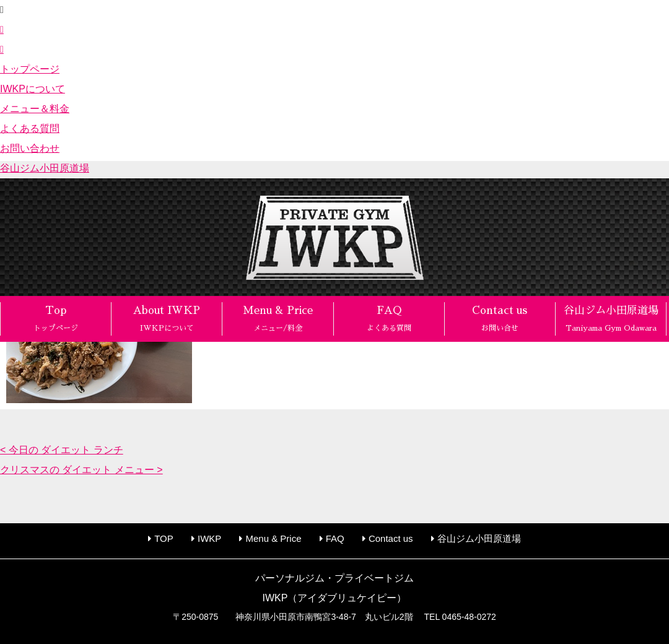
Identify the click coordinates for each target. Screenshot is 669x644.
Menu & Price (278, 319)
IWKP (209, 538)
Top (56, 319)
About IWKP (167, 319)
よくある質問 (30, 128)
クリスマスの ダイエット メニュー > (81, 470)
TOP (164, 538)
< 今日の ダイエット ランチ (62, 450)
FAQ (389, 319)
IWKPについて (33, 89)
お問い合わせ (30, 148)
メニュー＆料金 (35, 109)
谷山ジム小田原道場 (45, 168)
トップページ (30, 69)
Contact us (500, 319)
